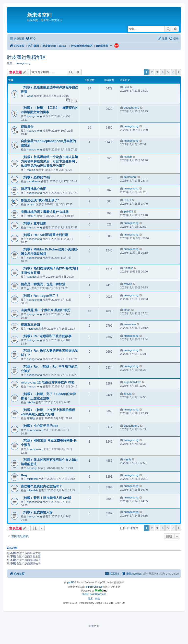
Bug (24, 475)
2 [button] (152, 72)
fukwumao (130, 324)
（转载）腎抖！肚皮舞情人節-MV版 (46, 498)
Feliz (126, 87)
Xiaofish (32, 277)
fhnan (127, 310)
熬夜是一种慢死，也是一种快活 (43, 284)
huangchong (23, 63)
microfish (32, 329)
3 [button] (157, 72)
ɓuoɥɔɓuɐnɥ (131, 108)
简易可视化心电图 (34, 189)
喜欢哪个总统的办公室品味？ (41, 486)
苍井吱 (31, 418)
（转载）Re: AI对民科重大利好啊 (45, 235)
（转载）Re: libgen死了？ (40, 296)
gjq (29, 288)
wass (30, 96)
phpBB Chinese (94, 587)
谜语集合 (27, 127)
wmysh (31, 204)
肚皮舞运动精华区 (26, 57)
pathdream (33, 181)
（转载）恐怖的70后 (35, 177)
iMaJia (31, 402)
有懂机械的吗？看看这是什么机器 (45, 212)
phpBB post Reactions (94, 594)
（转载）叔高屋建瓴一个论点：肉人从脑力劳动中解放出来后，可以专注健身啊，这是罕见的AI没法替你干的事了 (49, 161)
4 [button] (162, 72)
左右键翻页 (129, 528)
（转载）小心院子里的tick (40, 426)
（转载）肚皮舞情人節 (37, 512)
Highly (127, 459)
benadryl (32, 468)
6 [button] (173, 72)
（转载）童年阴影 (34, 223)
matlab (31, 170)
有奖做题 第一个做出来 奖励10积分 (46, 310)
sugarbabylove (132, 382)
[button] (179, 72)
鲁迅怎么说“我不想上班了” (40, 200)
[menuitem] (31, 38)
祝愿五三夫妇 (30, 325)
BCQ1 (127, 200)
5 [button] (168, 72)
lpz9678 (32, 216)
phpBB (71, 582)
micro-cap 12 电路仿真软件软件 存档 (48, 382)
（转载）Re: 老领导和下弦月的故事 (46, 336)
